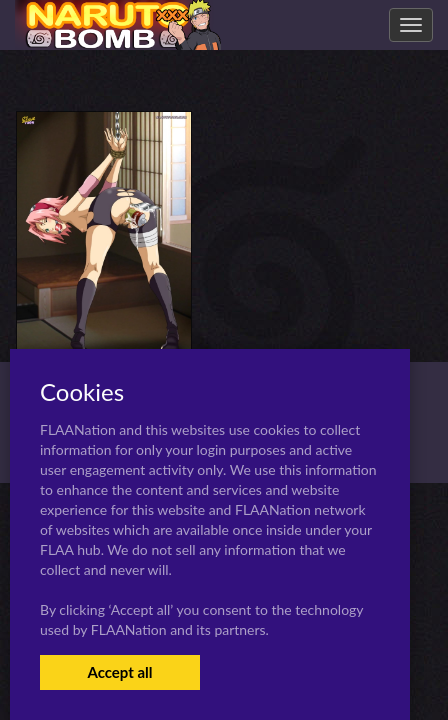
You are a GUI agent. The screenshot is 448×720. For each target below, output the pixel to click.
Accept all (119, 672)
